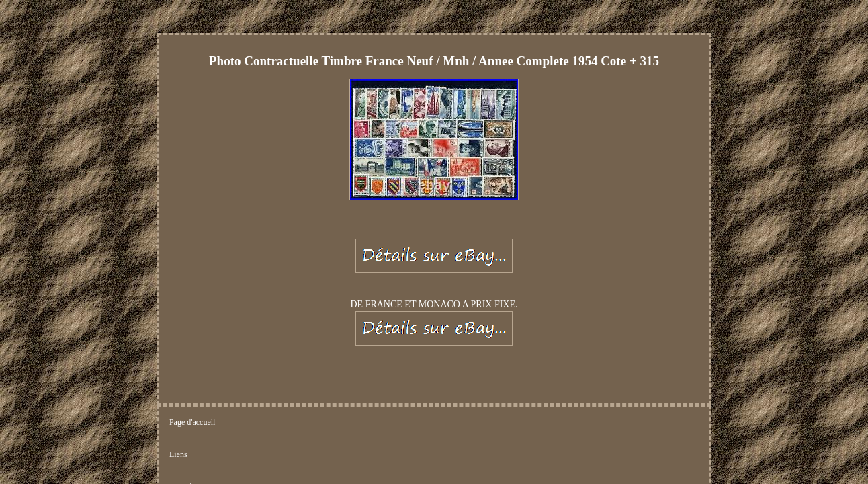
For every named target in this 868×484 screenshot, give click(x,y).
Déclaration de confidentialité (375, 356)
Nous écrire (290, 356)
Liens (243, 356)
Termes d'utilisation (473, 356)
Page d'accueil (192, 356)
